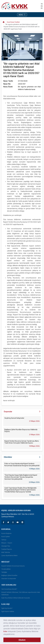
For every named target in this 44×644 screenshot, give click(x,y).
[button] (16, 634)
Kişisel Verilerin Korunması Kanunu (13, 566)
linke (5, 631)
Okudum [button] (22, 640)
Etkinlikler (8, 457)
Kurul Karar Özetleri (13, 22)
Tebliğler (4, 572)
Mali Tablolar (6, 552)
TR (42, 4)
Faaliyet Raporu (7, 549)
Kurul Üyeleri (6, 537)
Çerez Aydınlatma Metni (9, 555)
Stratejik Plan (6, 546)
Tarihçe (4, 540)
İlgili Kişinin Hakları (8, 611)
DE (42, 8)
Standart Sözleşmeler (9, 579)
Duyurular (8, 412)
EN (42, 6)
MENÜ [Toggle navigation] (22, 15)
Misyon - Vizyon (7, 543)
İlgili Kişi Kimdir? (7, 608)
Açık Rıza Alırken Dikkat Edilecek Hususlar (16, 598)
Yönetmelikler (6, 569)
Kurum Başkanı (6, 533)
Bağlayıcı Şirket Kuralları (9, 575)
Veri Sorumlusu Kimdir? (9, 589)
